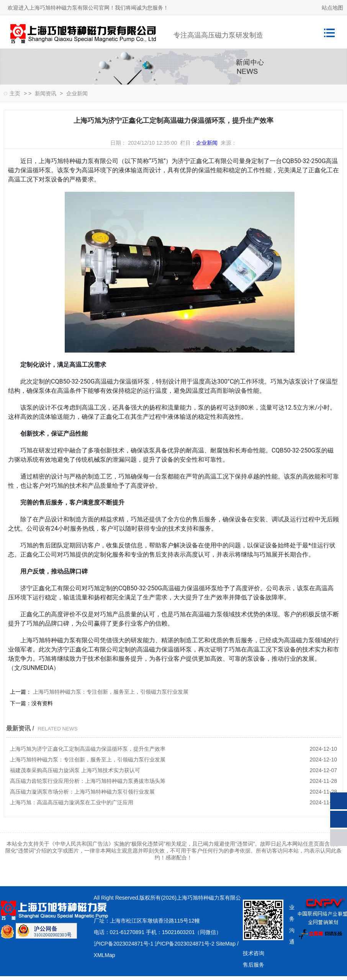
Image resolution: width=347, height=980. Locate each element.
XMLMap (105, 955)
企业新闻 (77, 93)
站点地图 (332, 8)
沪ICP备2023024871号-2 (185, 944)
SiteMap (226, 944)
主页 (15, 93)
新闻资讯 (46, 93)
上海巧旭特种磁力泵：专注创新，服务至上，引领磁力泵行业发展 (110, 692)
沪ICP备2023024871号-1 (124, 944)
